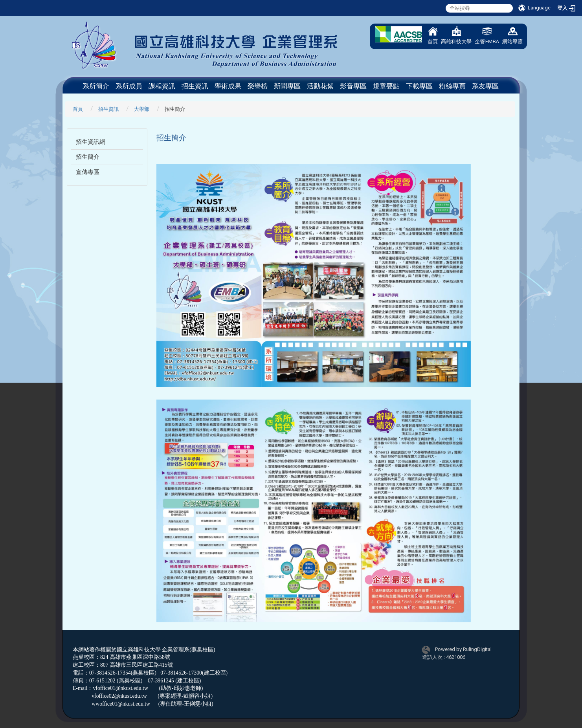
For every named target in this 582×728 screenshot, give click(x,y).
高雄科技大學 (456, 36)
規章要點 (386, 86)
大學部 (142, 109)
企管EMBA (487, 36)
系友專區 (485, 86)
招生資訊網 (91, 142)
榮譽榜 (258, 86)
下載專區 (419, 86)
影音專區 (353, 86)
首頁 (433, 36)
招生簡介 (88, 157)
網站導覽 (512, 36)
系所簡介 (96, 86)
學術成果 (228, 86)
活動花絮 (320, 86)
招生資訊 (195, 86)
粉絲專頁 (452, 86)
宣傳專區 (88, 172)
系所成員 (129, 86)
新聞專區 (287, 86)
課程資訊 (162, 86)
